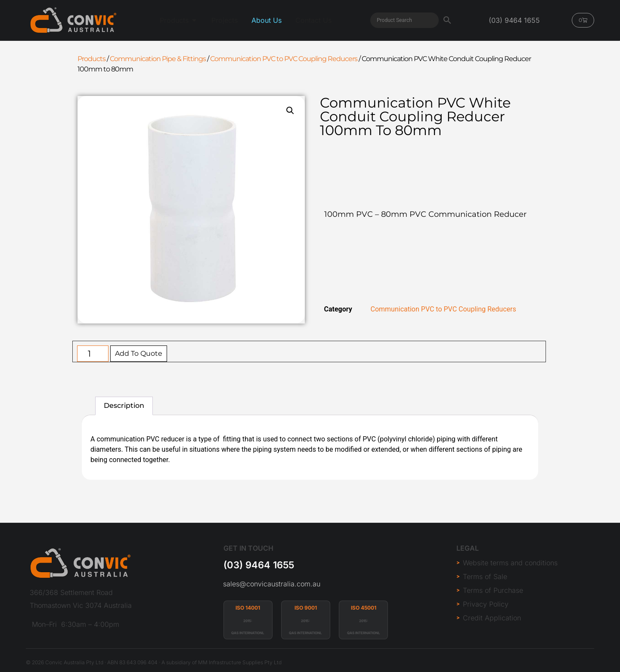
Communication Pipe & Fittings (158, 59)
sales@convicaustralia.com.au (272, 584)
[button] (290, 111)
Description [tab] (124, 405)
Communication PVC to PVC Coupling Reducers (284, 59)
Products (91, 59)
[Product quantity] (93, 354)
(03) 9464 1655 (259, 565)
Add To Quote (139, 353)
